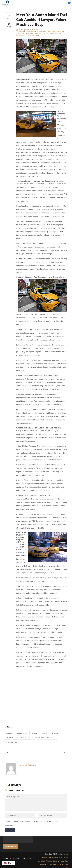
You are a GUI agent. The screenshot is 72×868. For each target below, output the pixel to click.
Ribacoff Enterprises (32, 30)
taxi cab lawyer (12, 742)
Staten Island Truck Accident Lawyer (27, 33)
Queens (16, 858)
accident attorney (25, 32)
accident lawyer (36, 32)
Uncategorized (21, 35)
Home (6, 858)
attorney (35, 733)
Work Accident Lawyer (33, 35)
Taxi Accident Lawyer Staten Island (42, 693)
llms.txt (66, 867)
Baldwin (54, 32)
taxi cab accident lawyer (15, 738)
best (43, 733)
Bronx (26, 858)
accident (9, 733)
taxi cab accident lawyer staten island (50, 33)
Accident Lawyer (46, 32)
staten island (61, 32)
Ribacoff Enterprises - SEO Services (54, 864)
